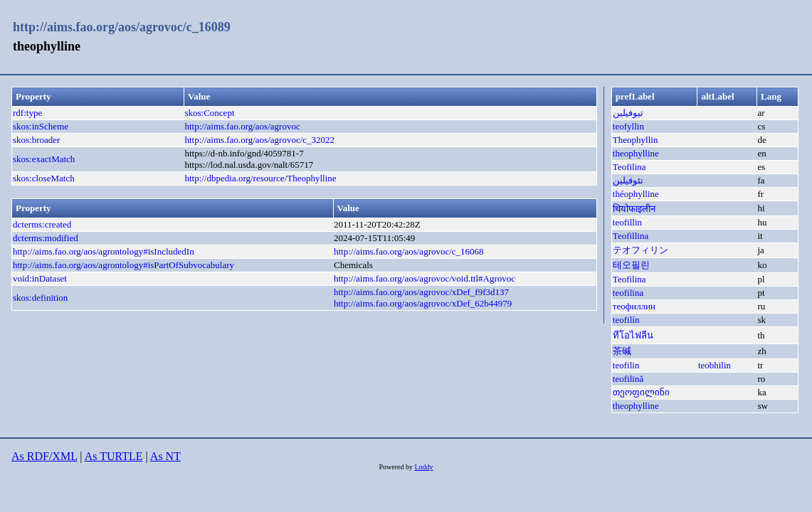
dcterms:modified (46, 238)
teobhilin (715, 365)
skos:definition (40, 298)
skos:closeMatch (44, 178)
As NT (165, 456)
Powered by (396, 467)
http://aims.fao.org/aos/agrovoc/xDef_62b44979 (423, 303)
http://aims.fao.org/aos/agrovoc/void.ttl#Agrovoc (425, 278)
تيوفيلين (628, 113)
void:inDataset (40, 278)
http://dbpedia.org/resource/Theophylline (260, 178)
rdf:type (27, 113)
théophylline (636, 194)
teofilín (626, 320)
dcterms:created (42, 224)
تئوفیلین (628, 180)
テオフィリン (640, 250)
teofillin (627, 222)
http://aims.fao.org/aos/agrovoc (242, 126)
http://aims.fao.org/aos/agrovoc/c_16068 (409, 251)
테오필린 (631, 265)
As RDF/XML (44, 456)
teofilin (626, 365)
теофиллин (634, 306)
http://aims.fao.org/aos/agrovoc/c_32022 (259, 140)
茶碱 (622, 351)
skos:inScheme (41, 126)
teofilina (628, 293)
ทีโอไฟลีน (633, 335)
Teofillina (631, 236)
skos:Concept (209, 113)
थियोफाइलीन (634, 209)
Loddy (423, 467)
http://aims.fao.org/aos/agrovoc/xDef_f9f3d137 (421, 292)
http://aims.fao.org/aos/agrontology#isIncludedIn (104, 251)
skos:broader (36, 140)
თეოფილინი (641, 392)
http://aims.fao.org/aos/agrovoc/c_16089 (122, 27)
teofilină (628, 379)
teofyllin (628, 126)
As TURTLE (114, 456)
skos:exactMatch (44, 159)
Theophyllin (636, 140)
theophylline (636, 153)
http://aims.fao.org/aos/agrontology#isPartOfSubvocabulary (123, 265)
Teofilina (629, 167)
